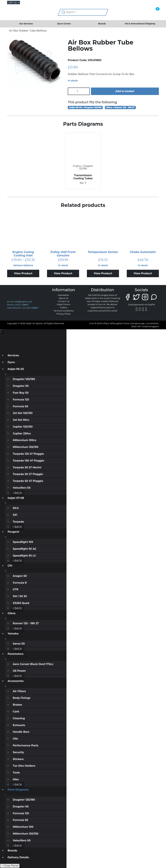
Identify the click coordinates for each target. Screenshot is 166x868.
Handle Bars (21, 732)
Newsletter (63, 295)
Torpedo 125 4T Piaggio (28, 454)
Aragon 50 (20, 576)
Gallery (64, 307)
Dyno (11, 362)
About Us (63, 298)
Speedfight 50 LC (24, 556)
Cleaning (19, 718)
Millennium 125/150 (26, 447)
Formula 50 (21, 406)
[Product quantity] (79, 91)
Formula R (20, 583)
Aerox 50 (19, 644)
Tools (16, 773)
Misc (16, 779)
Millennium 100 (23, 827)
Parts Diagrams (18, 790)
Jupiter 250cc (22, 434)
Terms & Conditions (64, 311)
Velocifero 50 (22, 488)
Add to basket (125, 91)
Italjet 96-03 (16, 369)
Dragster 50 (21, 386)
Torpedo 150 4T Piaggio (28, 461)
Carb (16, 712)
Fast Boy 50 (21, 393)
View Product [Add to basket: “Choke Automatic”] (143, 273)
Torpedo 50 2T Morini (27, 467)
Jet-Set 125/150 (23, 413)
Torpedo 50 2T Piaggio (28, 474)
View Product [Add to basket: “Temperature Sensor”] (103, 273)
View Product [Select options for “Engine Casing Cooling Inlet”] (23, 273)
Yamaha (13, 634)
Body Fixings (22, 698)
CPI (10, 566)
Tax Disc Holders (24, 766)
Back (17, 493)
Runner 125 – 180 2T (26, 623)
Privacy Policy (63, 314)
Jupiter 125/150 (23, 427)
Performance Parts (26, 745)
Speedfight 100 (23, 542)
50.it (16, 508)
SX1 (15, 515)
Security (18, 752)
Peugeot (13, 532)
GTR (16, 589)
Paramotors (15, 654)
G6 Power (19, 671)
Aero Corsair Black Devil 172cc (33, 664)
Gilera (12, 613)
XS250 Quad (21, 603)
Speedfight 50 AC (25, 549)
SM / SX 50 (20, 596)
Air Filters (19, 691)
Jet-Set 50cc (21, 420)
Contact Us (64, 301)
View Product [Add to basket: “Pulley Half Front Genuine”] (63, 273)
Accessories (16, 681)
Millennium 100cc (25, 440)
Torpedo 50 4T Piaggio (28, 481)
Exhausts (19, 725)
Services (13, 355)
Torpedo (18, 522)
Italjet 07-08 (16, 498)
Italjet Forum (64, 304)
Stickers (18, 759)
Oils (15, 739)
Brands (102, 24)
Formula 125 (21, 400)
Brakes (17, 705)
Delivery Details (18, 857)
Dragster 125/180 (24, 379)
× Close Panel (10, 866)
